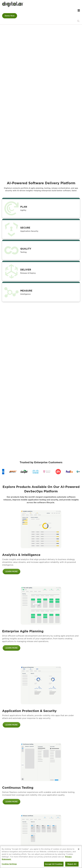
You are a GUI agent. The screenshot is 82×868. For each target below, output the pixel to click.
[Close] (79, 849)
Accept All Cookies (54, 864)
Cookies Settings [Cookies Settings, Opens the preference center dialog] (9, 864)
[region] (41, 472)
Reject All (72, 864)
